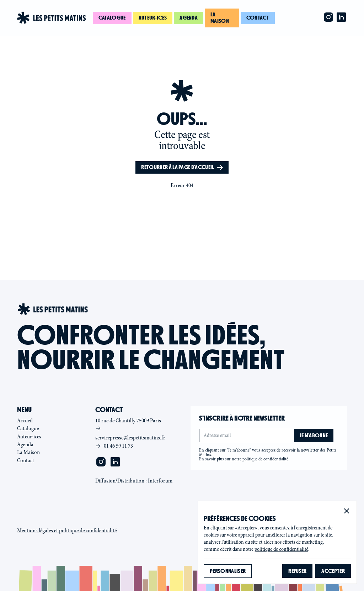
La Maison (28, 452)
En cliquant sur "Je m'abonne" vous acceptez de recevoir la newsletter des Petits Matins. (268, 455)
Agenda (189, 18)
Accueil (25, 421)
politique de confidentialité (281, 549)
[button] (347, 511)
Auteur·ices (153, 18)
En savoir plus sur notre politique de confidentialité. (244, 459)
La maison (220, 18)
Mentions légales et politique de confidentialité (67, 531)
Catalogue (112, 18)
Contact (258, 18)
